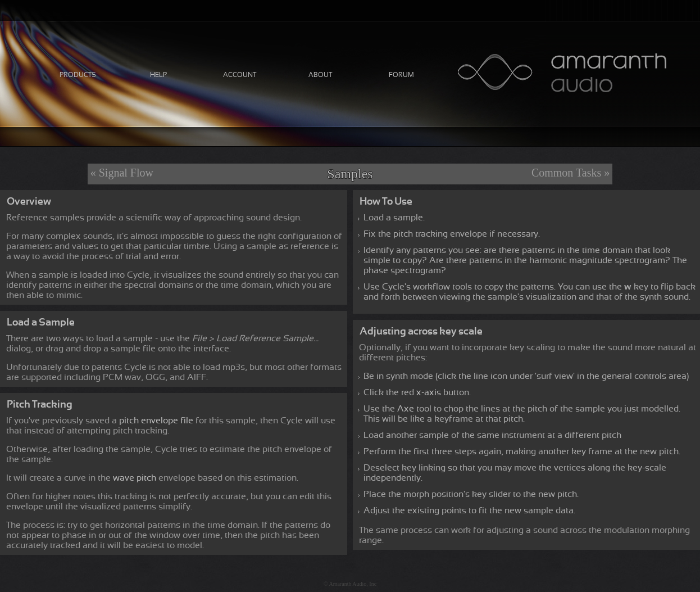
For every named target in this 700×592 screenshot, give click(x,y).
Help (158, 75)
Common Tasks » (571, 173)
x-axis (429, 392)
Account (240, 75)
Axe (406, 409)
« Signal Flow (122, 173)
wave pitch (135, 478)
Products (78, 75)
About (320, 75)
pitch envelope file (156, 421)
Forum (401, 75)
